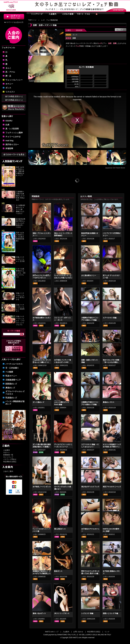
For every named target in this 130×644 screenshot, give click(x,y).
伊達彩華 (9, 148)
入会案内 (7, 450)
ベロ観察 (9, 372)
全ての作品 (14, 96)
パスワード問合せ (10, 459)
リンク (107, 632)
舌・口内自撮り (12, 368)
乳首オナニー (11, 376)
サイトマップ (8, 457)
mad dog (9, 141)
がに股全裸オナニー (89, 275)
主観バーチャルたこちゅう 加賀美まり (20, 308)
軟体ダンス (58, 571)
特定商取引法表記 (10, 462)
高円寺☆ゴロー (12, 144)
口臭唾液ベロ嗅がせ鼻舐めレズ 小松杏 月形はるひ (20, 196)
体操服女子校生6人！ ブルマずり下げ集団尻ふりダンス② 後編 (42, 573)
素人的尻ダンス (60, 529)
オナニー (9, 84)
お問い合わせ (78, 632)
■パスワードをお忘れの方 (14, 22)
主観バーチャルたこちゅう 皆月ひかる (20, 296)
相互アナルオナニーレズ (112, 487)
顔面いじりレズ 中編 (110, 613)
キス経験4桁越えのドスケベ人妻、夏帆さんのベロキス (21, 209)
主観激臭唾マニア (13, 380)
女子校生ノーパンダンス (42, 487)
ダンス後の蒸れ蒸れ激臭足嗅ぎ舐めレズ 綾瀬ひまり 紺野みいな (42, 447)
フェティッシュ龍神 (14, 133)
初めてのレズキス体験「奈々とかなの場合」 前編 (111, 362)
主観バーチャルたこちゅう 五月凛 (20, 259)
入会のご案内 (8, 471)
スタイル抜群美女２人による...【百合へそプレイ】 (21, 273)
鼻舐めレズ (10, 388)
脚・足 (8, 76)
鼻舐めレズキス (109, 402)
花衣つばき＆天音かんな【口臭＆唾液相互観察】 (20, 237)
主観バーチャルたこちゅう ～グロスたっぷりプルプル (20, 321)
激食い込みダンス (39, 613)
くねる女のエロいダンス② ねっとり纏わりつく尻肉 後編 (42, 362)
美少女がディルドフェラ (90, 487)
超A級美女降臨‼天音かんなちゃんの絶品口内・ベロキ (21, 223)
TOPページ (32, 20)
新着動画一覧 (8, 455)
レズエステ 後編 (87, 613)
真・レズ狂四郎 (12, 129)
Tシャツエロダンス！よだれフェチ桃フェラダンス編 (63, 278)
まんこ (8, 68)
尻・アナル (10, 72)
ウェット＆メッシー (14, 80)
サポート (7, 452)
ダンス (8, 88)
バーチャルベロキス (14, 364)
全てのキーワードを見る (14, 154)
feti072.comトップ (52, 632)
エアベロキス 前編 (110, 318)
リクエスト (10, 92)
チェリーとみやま (13, 137)
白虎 (7, 125)
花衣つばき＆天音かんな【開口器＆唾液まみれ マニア (20, 171)
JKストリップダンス (62, 613)
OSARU (9, 121)
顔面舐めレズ (11, 384)
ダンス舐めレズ (38, 402)
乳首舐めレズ (11, 398)
